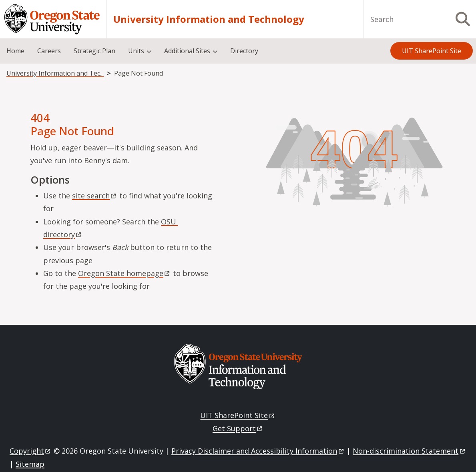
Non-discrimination (409, 451)
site (95, 196)
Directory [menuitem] (244, 51)
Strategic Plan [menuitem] (94, 51)
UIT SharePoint (238, 415)
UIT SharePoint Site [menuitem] (432, 51)
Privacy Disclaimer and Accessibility (258, 451)
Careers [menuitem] (49, 51)
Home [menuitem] (15, 51)
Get (238, 428)
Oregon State (125, 273)
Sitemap (30, 464)
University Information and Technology (209, 19)
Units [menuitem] (136, 51)
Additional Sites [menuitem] (187, 51)
